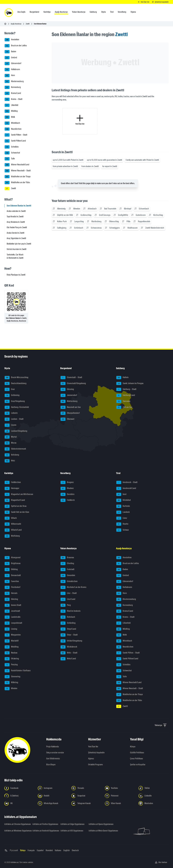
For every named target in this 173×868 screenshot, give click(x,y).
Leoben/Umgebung (16, 431)
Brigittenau (13, 564)
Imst (121, 494)
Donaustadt (13, 575)
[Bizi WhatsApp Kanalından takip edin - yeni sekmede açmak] (53, 803)
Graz (10, 389)
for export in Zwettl (110, 166)
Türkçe (23, 850)
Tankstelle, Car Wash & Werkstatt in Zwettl (15, 256)
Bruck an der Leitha (16, 46)
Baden (10, 52)
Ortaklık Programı (95, 765)
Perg (66, 605)
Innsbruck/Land (126, 488)
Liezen (10, 425)
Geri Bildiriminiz (53, 759)
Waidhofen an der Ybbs (17, 183)
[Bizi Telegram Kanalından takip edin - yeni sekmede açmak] (86, 803)
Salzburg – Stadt (126, 389)
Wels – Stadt (69, 653)
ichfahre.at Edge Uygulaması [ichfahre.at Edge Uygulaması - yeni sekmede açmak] (72, 824)
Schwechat (12, 153)
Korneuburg (13, 87)
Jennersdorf (69, 395)
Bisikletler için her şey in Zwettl (19, 244)
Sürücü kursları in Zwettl (16, 249)
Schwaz (123, 530)
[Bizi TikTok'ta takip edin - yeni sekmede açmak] (154, 788)
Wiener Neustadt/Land (17, 165)
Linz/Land (68, 599)
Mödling (11, 111)
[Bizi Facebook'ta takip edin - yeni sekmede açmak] (19, 788)
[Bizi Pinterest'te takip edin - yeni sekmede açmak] (120, 796)
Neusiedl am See (71, 407)
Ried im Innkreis (71, 611)
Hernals (11, 593)
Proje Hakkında (52, 747)
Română (49, 850)
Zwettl (28, 24)
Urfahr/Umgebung (71, 641)
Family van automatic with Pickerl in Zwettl (142, 160)
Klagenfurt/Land (15, 500)
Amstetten (12, 40)
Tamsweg (123, 401)
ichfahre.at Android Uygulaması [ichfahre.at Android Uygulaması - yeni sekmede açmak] (45, 831)
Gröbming (12, 395)
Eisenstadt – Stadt (71, 378)
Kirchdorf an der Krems (73, 587)
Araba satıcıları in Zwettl (16, 211)
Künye (133, 747)
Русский (14, 850)
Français (31, 850)
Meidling (12, 647)
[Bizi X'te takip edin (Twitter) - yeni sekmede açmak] (19, 796)
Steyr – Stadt (69, 635)
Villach (11, 518)
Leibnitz (11, 413)
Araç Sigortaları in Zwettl (16, 238)
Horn (10, 76)
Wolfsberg (12, 536)
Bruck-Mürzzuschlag (16, 378)
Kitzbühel (123, 500)
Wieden (11, 689)
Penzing (11, 665)
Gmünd (11, 58)
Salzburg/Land (126, 395)
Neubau (11, 653)
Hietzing (11, 599)
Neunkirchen (13, 129)
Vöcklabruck (69, 647)
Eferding (67, 564)
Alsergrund (13, 558)
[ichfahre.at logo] (9, 13)
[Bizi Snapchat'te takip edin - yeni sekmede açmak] (86, 796)
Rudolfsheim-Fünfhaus (18, 671)
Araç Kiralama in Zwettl (16, 222)
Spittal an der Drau (16, 506)
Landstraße (13, 617)
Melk (10, 117)
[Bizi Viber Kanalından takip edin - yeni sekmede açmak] (120, 803)
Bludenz (67, 488)
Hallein (122, 378)
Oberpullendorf (70, 413)
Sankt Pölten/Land (15, 141)
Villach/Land (13, 530)
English (67, 850)
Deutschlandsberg (16, 384)
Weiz (10, 461)
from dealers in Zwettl (90, 166)
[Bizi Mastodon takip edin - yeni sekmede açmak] (154, 803)
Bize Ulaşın (51, 765)
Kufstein (123, 506)
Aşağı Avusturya (16, 24)
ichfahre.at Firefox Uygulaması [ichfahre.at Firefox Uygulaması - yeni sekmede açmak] (45, 824)
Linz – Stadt (69, 593)
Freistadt (67, 570)
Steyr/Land (68, 629)
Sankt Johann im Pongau (130, 384)
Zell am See (124, 407)
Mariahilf (12, 641)
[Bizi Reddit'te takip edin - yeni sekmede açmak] (53, 796)
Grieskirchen (69, 581)
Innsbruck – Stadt (127, 482)
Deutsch (75, 850)
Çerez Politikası (136, 759)
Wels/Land (68, 659)
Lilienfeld (11, 105)
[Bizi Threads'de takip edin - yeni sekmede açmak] (86, 788)
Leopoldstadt (13, 623)
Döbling (11, 570)
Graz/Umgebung (15, 401)
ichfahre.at (15, 862)
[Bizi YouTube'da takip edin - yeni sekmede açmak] (120, 788)
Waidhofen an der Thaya (18, 177)
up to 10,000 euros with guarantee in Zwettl (104, 160)
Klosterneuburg (14, 81)
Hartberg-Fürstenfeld (17, 407)
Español (40, 850)
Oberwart (67, 419)
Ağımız (91, 759)
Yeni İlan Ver (93, 747)
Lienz (122, 518)
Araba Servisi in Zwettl (15, 233)
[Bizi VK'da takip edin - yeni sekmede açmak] (19, 803)
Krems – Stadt (13, 99)
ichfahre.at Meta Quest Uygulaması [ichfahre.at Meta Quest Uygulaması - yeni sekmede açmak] (101, 831)
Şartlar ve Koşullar (138, 765)
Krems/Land (13, 93)
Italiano (58, 850)
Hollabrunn (12, 70)
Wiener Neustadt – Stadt (18, 171)
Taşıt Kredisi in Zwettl (15, 217)
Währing (11, 683)
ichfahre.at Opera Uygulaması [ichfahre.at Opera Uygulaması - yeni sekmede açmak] (101, 824)
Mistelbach (12, 123)
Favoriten (12, 581)
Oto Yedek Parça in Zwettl (17, 227)
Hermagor (12, 488)
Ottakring (12, 659)
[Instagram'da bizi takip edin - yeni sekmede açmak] (53, 788)
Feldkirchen (13, 482)
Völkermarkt (13, 524)
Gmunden (68, 575)
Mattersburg (69, 401)
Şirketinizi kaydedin (96, 753)
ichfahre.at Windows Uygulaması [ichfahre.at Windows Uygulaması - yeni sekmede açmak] (17, 831)
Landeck (123, 512)
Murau (11, 443)
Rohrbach (68, 617)
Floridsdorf (13, 587)
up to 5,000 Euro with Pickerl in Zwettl (68, 160)
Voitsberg (12, 455)
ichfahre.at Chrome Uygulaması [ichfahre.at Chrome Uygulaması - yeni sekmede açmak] (17, 824)
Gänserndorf (13, 64)
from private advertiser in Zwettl (65, 166)
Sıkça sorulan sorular (55, 753)
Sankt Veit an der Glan (17, 512)
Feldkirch (68, 500)
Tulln (10, 159)
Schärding (68, 623)
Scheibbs (12, 147)
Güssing (67, 389)
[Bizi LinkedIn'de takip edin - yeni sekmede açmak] (154, 796)
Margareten (13, 635)
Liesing (11, 629)
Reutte (122, 524)
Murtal (11, 437)
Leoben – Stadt (14, 419)
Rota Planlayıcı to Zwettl (16, 275)
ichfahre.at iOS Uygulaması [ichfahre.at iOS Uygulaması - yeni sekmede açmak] (72, 831)
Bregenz (67, 482)
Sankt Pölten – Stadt (16, 135)
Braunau (67, 558)
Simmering (12, 677)
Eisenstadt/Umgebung (73, 384)
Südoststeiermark (15, 449)
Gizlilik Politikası (137, 753)
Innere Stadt (13, 605)
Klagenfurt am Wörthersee (19, 494)
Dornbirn (67, 494)
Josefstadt (12, 611)
